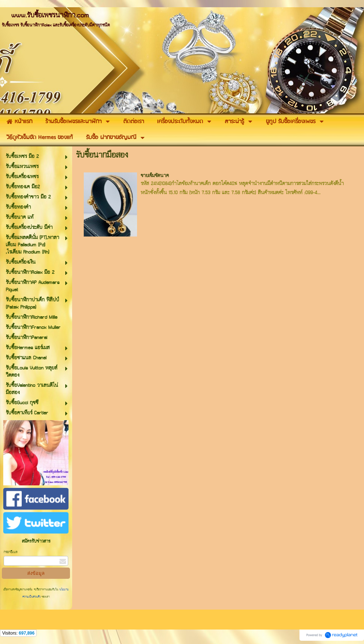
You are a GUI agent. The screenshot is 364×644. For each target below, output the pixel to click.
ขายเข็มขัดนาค (155, 176)
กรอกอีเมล (11, 552)
